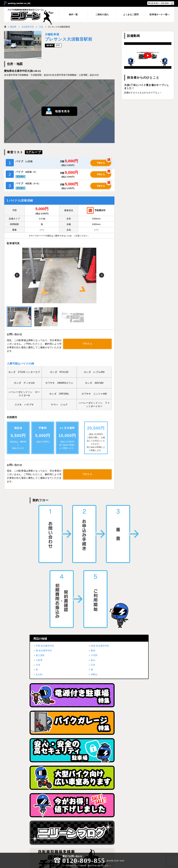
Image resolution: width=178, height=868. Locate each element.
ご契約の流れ (116, 822)
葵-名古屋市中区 (44, 531)
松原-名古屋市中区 (100, 526)
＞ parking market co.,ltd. (17, 4)
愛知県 (13, 27)
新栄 (93, 531)
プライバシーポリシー (150, 818)
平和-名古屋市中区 (45, 526)
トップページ (85, 818)
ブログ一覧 (146, 822)
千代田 (94, 535)
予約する (101, 163)
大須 (41, 27)
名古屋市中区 (28, 27)
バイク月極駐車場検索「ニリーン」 (25, 821)
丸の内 (39, 554)
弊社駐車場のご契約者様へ (159, 3)
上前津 (39, 540)
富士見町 (40, 535)
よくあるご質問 (117, 826)
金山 (93, 540)
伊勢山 (94, 554)
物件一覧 (114, 818)
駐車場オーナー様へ (150, 826)
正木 (93, 545)
